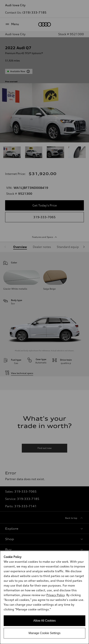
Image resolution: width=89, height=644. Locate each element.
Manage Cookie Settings (44, 633)
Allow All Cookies (44, 621)
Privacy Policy (55, 595)
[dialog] (44, 597)
